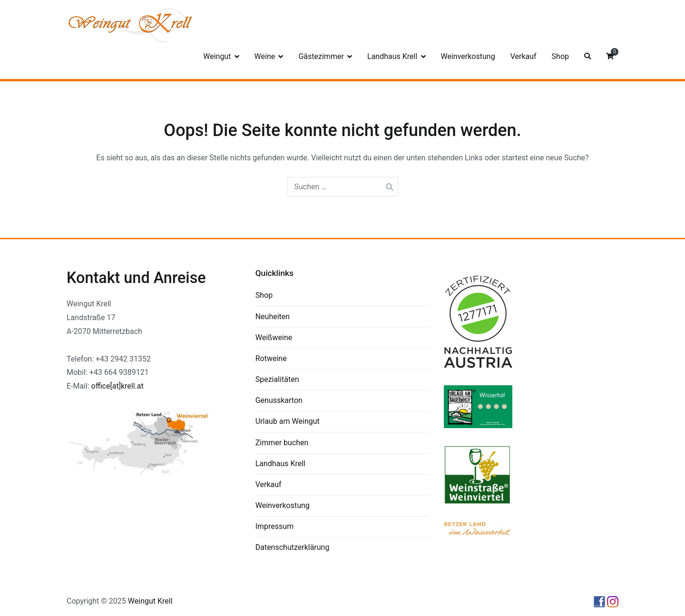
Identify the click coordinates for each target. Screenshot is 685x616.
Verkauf (524, 56)
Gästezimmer (321, 56)
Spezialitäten (277, 379)
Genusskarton (279, 400)
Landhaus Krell (392, 56)
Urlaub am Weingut (288, 421)
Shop (560, 56)
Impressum (275, 526)
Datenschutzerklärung (293, 547)
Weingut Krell (150, 601)
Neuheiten (273, 317)
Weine (265, 56)
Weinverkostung (468, 56)
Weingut (217, 56)
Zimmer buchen (282, 443)
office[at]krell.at (117, 386)
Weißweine (274, 337)
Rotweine (271, 358)
